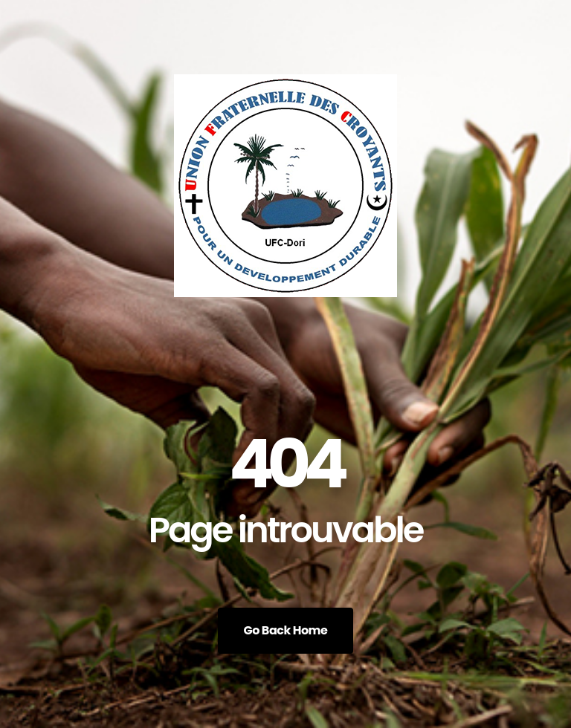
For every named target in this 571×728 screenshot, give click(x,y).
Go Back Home (286, 630)
